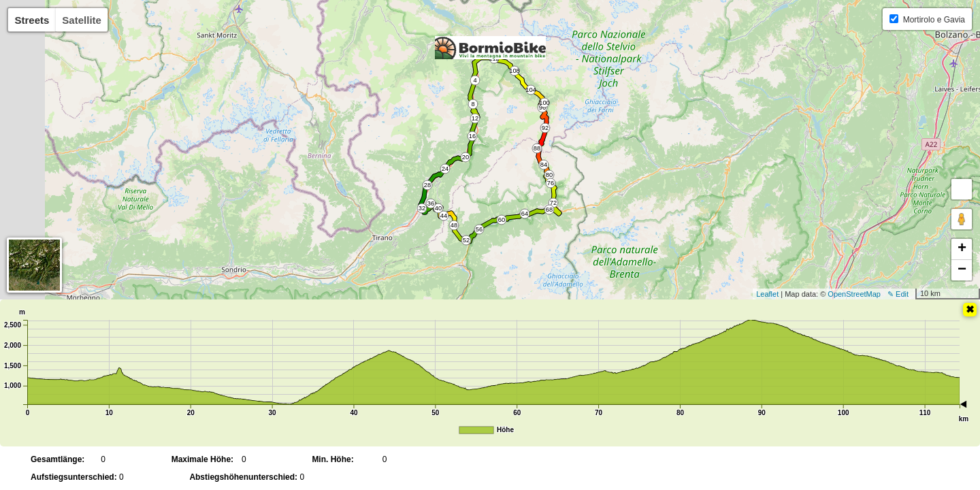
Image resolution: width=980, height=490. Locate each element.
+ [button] (962, 249)
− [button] (962, 270)
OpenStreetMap (854, 294)
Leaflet (767, 294)
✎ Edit (898, 294)
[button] (962, 189)
